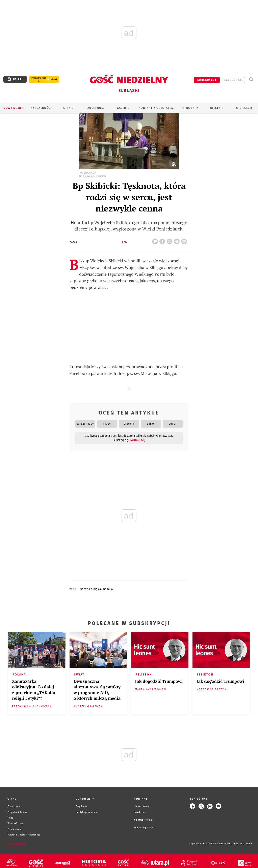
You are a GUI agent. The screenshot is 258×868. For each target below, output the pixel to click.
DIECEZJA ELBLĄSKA (91, 589)
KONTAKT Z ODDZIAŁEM (156, 108)
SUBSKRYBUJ (207, 80)
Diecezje (217, 108)
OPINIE (68, 108)
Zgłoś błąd (17, 844)
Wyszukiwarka (251, 79)
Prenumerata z (39, 79)
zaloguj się (234, 80)
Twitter (170, 240)
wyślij (185, 240)
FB (163, 240)
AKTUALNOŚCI (41, 108)
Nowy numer (14, 108)
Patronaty (189, 108)
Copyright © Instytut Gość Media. (207, 844)
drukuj (178, 240)
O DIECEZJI (244, 108)
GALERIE (123, 108)
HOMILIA (108, 589)
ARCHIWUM (96, 108)
